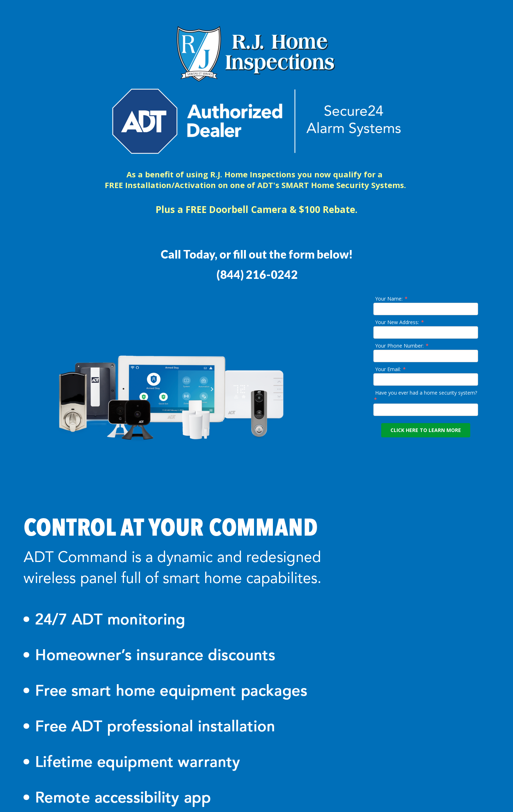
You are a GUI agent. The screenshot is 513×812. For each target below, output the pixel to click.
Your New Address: (400, 322)
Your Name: (392, 299)
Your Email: (391, 369)
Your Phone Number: (402, 346)
